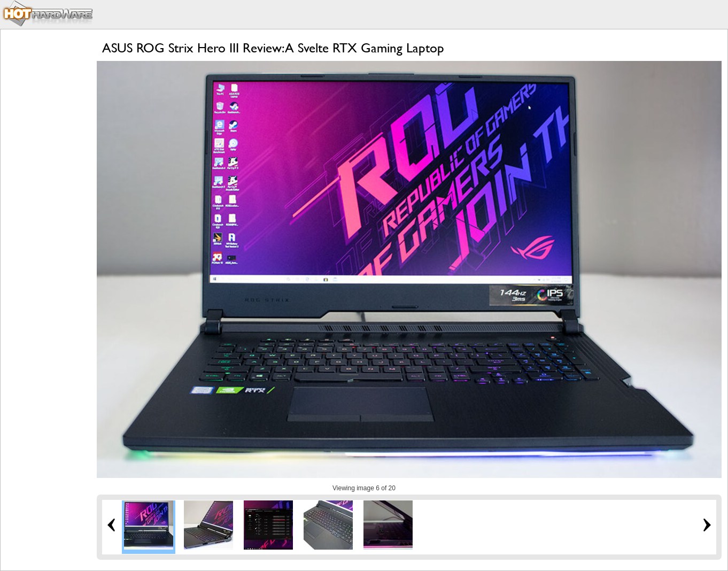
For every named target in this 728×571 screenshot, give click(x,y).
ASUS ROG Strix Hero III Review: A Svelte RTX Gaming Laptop (273, 48)
